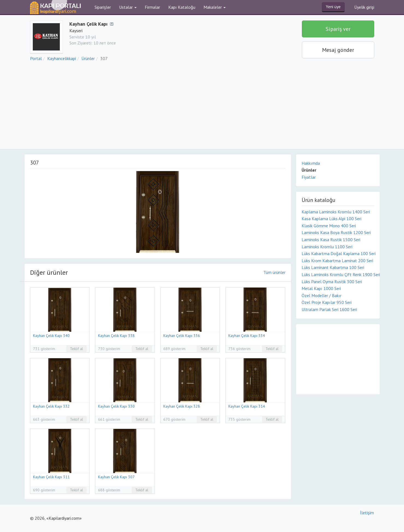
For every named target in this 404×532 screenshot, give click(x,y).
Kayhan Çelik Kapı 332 (51, 406)
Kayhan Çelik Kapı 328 (182, 406)
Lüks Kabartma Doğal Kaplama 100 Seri (338, 253)
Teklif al (76, 349)
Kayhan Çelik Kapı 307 (116, 477)
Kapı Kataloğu (182, 7)
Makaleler (215, 7)
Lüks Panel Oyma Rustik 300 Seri (332, 282)
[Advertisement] (202, 108)
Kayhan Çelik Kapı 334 (247, 336)
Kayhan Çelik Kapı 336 (182, 336)
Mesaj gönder (338, 50)
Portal (36, 58)
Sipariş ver (338, 29)
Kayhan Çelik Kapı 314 (247, 406)
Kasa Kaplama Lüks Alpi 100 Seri (331, 219)
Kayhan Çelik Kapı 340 (51, 336)
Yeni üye (333, 7)
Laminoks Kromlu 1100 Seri (327, 247)
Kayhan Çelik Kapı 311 (51, 477)
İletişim (367, 513)
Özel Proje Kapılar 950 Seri (327, 302)
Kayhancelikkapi (62, 58)
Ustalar (128, 7)
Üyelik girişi (364, 7)
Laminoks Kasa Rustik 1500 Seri (331, 240)
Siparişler (103, 7)
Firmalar (152, 7)
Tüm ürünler (274, 272)
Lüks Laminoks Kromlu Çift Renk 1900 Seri (338, 274)
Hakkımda (311, 163)
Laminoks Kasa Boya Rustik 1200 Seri (336, 232)
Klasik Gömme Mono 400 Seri (329, 226)
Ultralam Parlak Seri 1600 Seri (329, 309)
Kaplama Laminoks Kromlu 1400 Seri (336, 212)
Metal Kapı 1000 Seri (321, 288)
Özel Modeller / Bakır (322, 295)
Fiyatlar (309, 177)
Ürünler (88, 58)
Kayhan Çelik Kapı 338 (116, 336)
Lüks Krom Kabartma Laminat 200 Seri (337, 261)
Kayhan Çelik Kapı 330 (116, 406)
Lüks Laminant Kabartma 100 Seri (333, 267)
